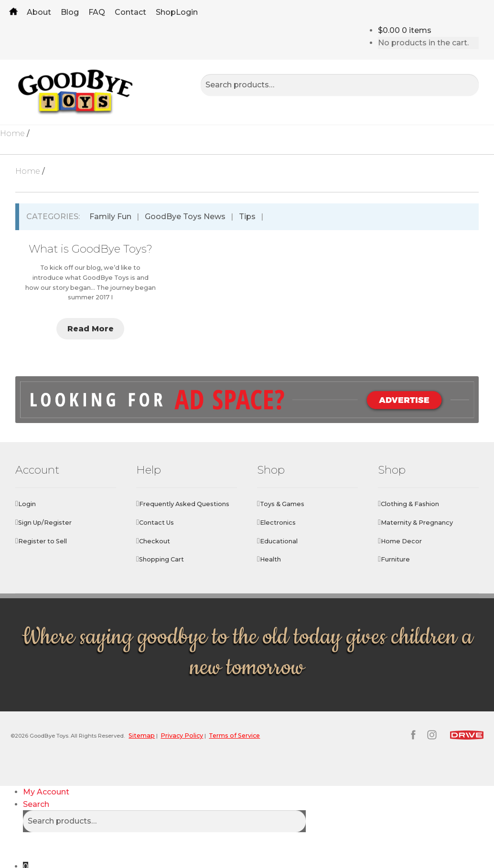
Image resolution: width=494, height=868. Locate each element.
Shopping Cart (161, 559)
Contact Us (156, 523)
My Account (46, 777)
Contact (130, 12)
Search (36, 789)
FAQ (97, 12)
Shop (166, 12)
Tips (247, 217)
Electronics (278, 523)
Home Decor (401, 541)
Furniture (395, 559)
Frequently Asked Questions (184, 504)
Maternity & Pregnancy (417, 523)
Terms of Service (261, 735)
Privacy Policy (206, 735)
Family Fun (110, 217)
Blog (70, 12)
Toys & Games (282, 504)
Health (270, 559)
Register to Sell (43, 541)
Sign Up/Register (45, 523)
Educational (279, 541)
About (39, 12)
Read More (91, 329)
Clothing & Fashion (410, 504)
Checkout (155, 541)
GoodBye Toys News (185, 217)
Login (187, 12)
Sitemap (165, 735)
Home (13, 12)
